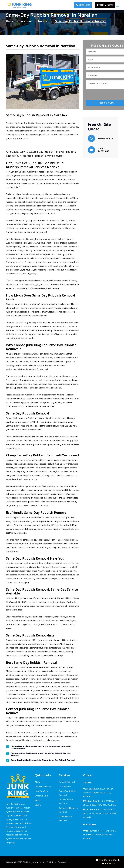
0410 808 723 (83, 5)
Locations (26, 21)
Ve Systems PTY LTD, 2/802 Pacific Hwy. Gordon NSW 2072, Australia (100, 813)
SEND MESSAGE (105, 5)
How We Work (41, 791)
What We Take (42, 796)
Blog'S (38, 805)
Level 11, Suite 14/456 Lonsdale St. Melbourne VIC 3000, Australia (99, 835)
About (38, 782)
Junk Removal (65, 787)
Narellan (44, 21)
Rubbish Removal (43, 787)
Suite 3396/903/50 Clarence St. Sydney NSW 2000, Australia (98, 793)
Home (10, 21)
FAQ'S (38, 800)
